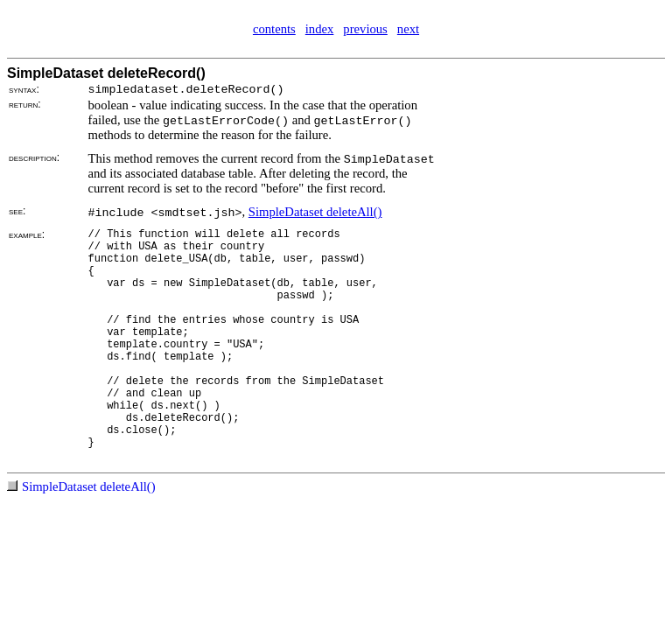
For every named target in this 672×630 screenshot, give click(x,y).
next (408, 29)
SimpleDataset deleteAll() (315, 212)
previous (365, 29)
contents (274, 29)
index (320, 29)
